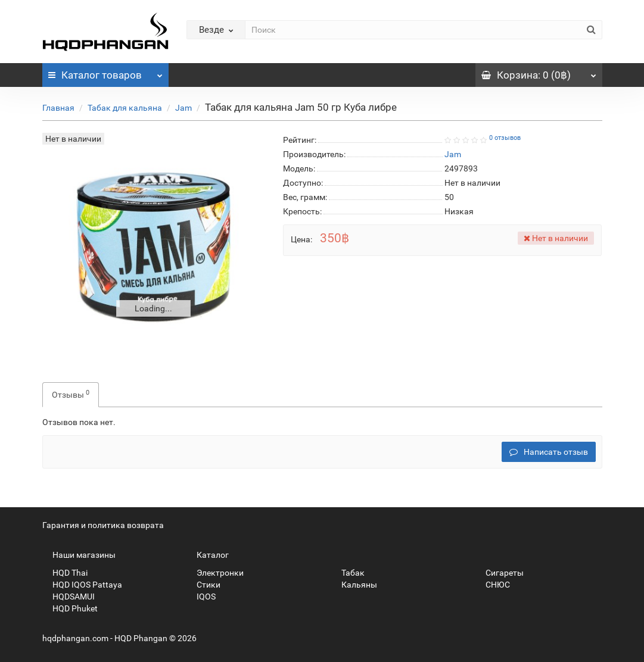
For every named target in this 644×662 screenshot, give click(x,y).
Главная (58, 108)
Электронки (215, 573)
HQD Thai (65, 573)
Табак (348, 573)
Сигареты (500, 573)
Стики (203, 585)
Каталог (106, 72)
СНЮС (493, 585)
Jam (183, 108)
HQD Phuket (70, 608)
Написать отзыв (549, 452)
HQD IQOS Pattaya (82, 585)
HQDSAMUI (69, 597)
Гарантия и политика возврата (103, 525)
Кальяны (354, 585)
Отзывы (71, 394)
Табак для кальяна (125, 108)
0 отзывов (505, 138)
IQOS (201, 597)
